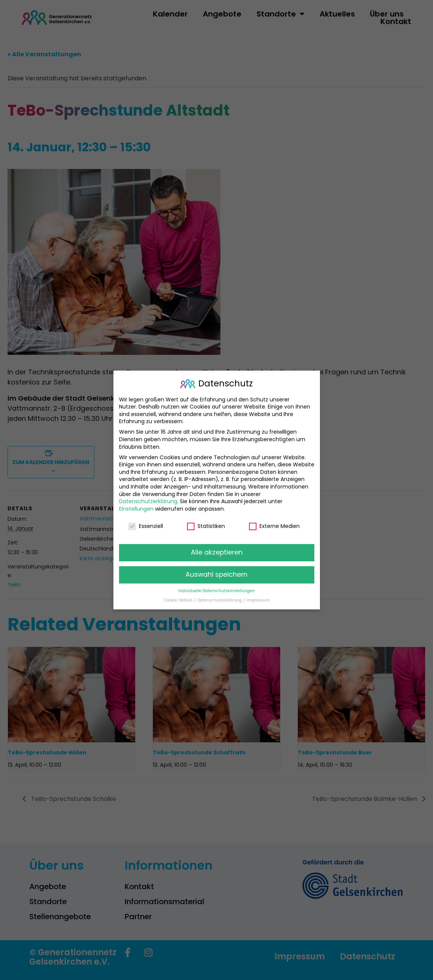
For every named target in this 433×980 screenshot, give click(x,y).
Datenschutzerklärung (148, 501)
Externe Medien (274, 525)
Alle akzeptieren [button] (217, 552)
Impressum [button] (258, 599)
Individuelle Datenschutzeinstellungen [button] (216, 590)
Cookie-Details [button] (179, 599)
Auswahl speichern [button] (216, 574)
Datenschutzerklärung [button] (220, 599)
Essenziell (146, 525)
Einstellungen (136, 508)
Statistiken (206, 525)
